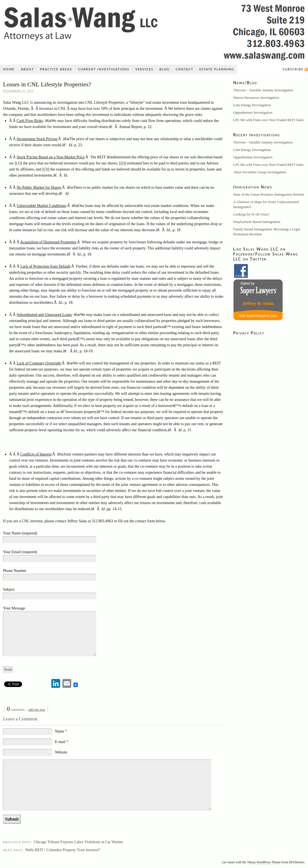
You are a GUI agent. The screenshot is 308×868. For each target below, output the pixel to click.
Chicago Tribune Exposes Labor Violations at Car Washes (79, 842)
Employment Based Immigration (257, 222)
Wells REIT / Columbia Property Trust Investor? (63, 850)
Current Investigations (104, 69)
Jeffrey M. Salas (258, 303)
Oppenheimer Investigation (253, 112)
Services (144, 69)
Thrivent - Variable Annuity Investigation (263, 142)
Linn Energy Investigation (252, 105)
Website (61, 752)
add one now (37, 710)
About (27, 69)
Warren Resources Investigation (256, 98)
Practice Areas (56, 69)
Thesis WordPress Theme (264, 862)
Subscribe (293, 69)
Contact (185, 69)
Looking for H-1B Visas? (251, 214)
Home (9, 69)
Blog (165, 69)
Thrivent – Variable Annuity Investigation (263, 90)
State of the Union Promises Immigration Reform (269, 194)
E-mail (62, 742)
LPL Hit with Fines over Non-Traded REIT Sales (269, 120)
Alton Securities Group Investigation (260, 172)
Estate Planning (217, 69)
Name (61, 731)
